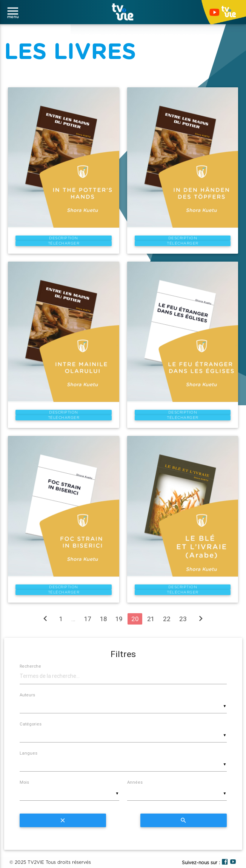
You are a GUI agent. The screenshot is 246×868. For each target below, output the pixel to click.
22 (167, 619)
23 (183, 619)
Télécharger (64, 243)
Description (64, 238)
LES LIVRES (70, 52)
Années (135, 782)
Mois (24, 782)
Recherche (30, 666)
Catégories (31, 724)
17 (88, 619)
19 (119, 619)
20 (135, 619)
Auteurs (27, 695)
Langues (28, 753)
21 (151, 619)
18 (103, 619)
